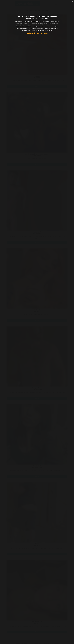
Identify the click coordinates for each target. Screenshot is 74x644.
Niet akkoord (42, 33)
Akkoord (31, 33)
